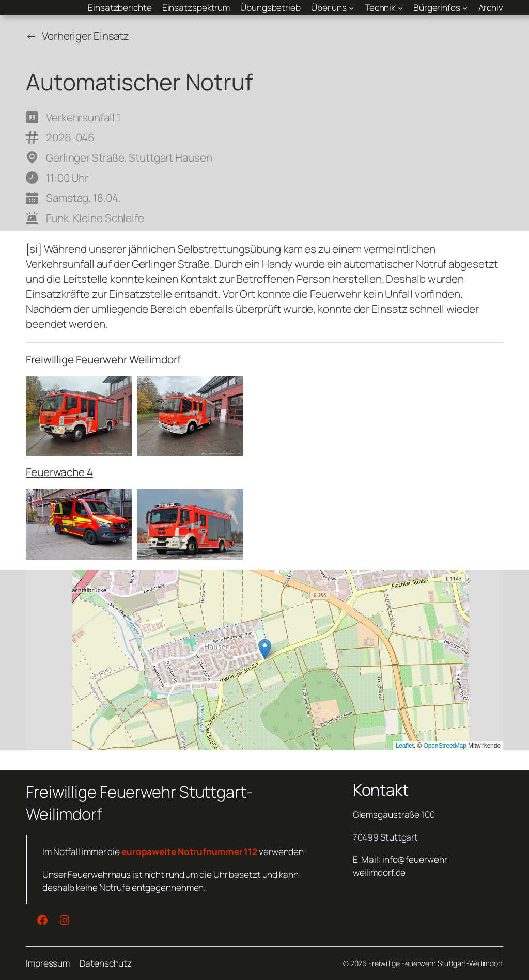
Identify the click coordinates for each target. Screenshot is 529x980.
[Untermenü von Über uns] (333, 7)
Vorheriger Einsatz (85, 36)
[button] (265, 649)
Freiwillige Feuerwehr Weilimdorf (103, 359)
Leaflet (405, 746)
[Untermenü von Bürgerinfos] (441, 7)
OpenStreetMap (445, 746)
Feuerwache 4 (59, 472)
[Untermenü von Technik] (384, 7)
